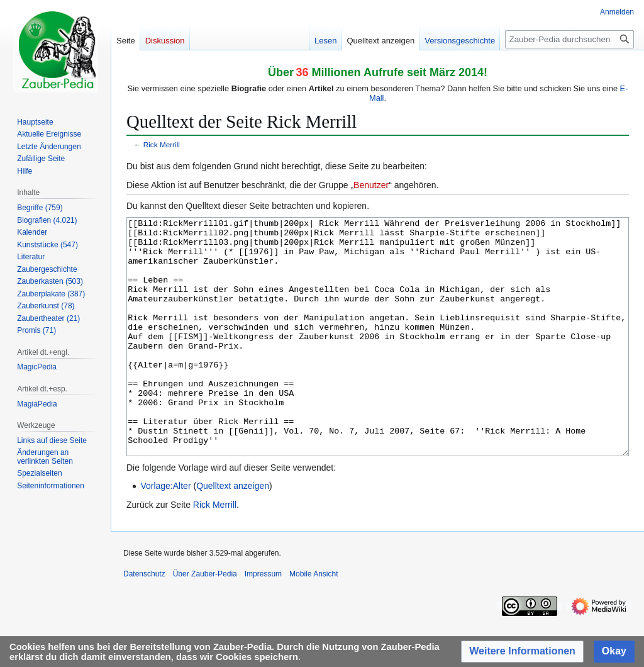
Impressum (263, 621)
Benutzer (371, 185)
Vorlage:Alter (165, 533)
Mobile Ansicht (314, 621)
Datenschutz (144, 621)
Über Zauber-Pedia (205, 621)
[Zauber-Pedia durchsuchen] (569, 39)
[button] (522, 652)
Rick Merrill (162, 144)
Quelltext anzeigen (233, 533)
